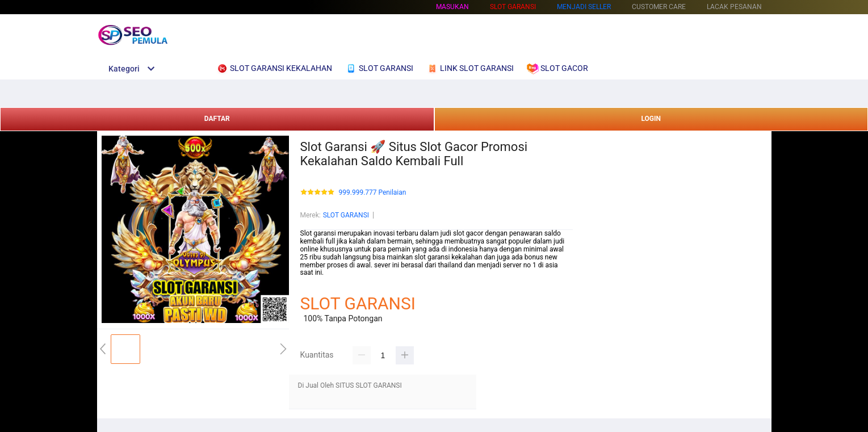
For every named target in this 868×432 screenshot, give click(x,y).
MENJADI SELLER (584, 7)
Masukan (452, 7)
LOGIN (651, 119)
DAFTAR (217, 119)
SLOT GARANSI (346, 215)
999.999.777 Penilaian (373, 193)
